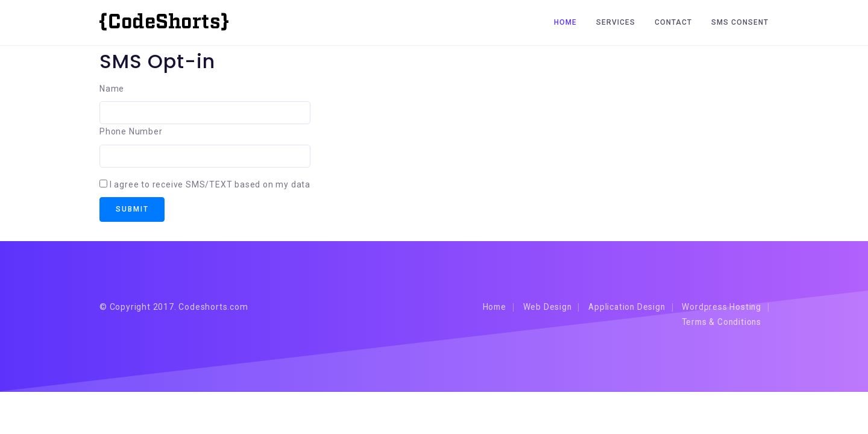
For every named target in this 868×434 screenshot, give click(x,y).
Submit (134, 210)
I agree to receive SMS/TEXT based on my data (210, 184)
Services (616, 22)
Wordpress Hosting (721, 308)
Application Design (622, 308)
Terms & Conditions (719, 323)
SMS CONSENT (740, 22)
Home (565, 22)
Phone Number (131, 131)
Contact (673, 22)
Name (112, 89)
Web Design (539, 308)
